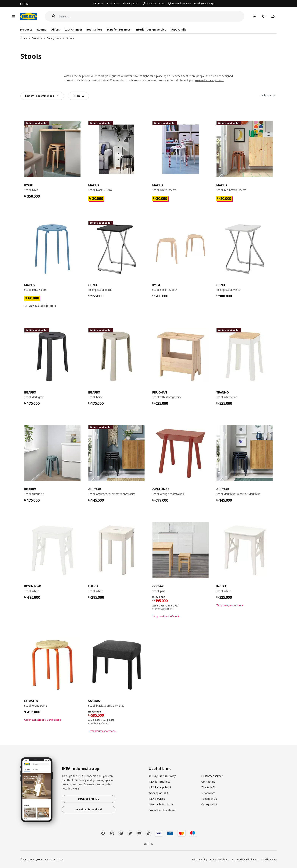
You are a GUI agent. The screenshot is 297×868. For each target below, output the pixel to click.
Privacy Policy (200, 859)
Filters (78, 96)
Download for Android (89, 809)
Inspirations (113, 4)
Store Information (181, 4)
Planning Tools (131, 4)
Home (24, 38)
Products (37, 38)
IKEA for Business (119, 29)
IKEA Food (98, 4)
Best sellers (94, 29)
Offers (55, 29)
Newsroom (208, 793)
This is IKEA (208, 787)
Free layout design (204, 4)
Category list (209, 804)
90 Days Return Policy (162, 776)
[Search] (152, 16)
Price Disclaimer (219, 859)
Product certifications (162, 810)
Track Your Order (155, 4)
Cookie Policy (269, 859)
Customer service (212, 776)
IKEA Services (157, 799)
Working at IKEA (158, 793)
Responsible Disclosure (245, 859)
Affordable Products (161, 804)
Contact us (208, 782)
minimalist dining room (209, 80)
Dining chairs (54, 38)
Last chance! (73, 29)
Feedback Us (209, 799)
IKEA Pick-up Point (160, 787)
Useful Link (160, 769)
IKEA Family (179, 29)
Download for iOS (88, 799)
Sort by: (40, 96)
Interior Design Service (151, 29)
